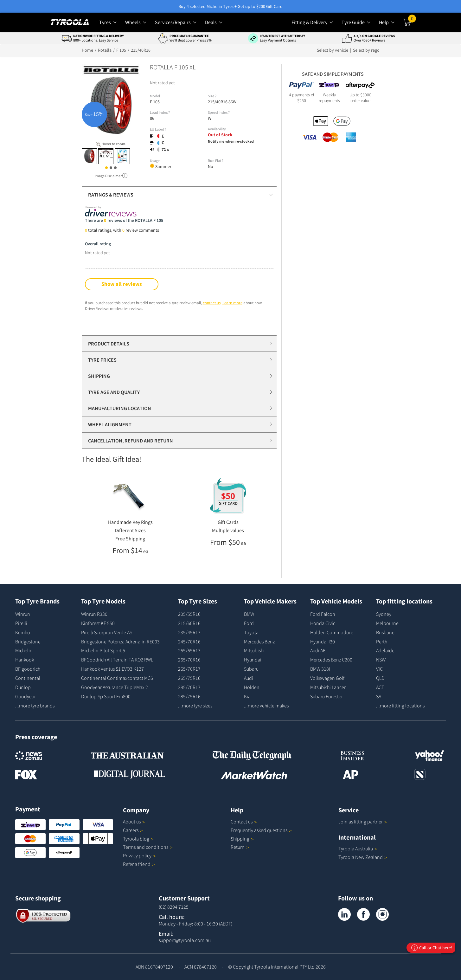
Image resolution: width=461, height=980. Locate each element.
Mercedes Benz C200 (331, 660)
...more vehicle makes (266, 706)
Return (238, 847)
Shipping (240, 839)
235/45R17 (189, 632)
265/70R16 (189, 660)
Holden (252, 687)
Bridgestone (28, 642)
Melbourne (387, 623)
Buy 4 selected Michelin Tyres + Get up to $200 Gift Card (230, 6)
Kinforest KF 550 (98, 623)
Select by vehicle (333, 50)
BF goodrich (28, 669)
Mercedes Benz (259, 642)
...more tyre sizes (195, 706)
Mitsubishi (254, 650)
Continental (28, 678)
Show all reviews (122, 284)
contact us (212, 303)
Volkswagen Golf (327, 678)
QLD (380, 678)
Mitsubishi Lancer (328, 687)
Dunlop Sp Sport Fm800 (106, 696)
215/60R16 (189, 623)
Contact (244, 822)
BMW (249, 614)
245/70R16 (189, 642)
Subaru (251, 669)
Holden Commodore (332, 632)
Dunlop (23, 687)
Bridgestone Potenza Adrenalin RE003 (120, 642)
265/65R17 (189, 650)
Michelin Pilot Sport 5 (103, 650)
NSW (381, 660)
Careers (131, 830)
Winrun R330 (94, 614)
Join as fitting (363, 822)
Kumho (23, 632)
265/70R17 (189, 669)
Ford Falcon (323, 614)
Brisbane (385, 632)
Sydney (384, 614)
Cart (412, 20)
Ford (249, 623)
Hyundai (253, 660)
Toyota (251, 632)
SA (379, 696)
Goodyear (26, 696)
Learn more (232, 303)
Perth (382, 642)
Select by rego (366, 50)
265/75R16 (189, 678)
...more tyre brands (35, 706)
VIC (379, 669)
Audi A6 (318, 650)
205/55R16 (189, 614)
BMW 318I (320, 669)
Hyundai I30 (323, 642)
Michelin (24, 650)
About (134, 822)
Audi (249, 678)
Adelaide (385, 650)
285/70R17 (189, 687)
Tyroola (138, 839)
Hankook (25, 660)
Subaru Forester (327, 696)
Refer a (139, 864)
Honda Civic (323, 623)
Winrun (23, 614)
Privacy (139, 855)
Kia (247, 696)
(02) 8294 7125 (174, 907)
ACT (380, 687)
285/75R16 (189, 696)
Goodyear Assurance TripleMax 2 (115, 687)
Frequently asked (261, 830)
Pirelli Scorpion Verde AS (107, 632)
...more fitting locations (400, 706)
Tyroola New (363, 857)
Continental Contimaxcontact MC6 (117, 678)
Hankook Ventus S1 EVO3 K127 (112, 669)
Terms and (148, 847)
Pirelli (21, 623)
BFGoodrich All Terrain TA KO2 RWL (117, 660)
